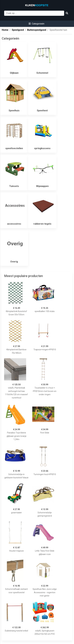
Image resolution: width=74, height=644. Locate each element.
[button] (36, 24)
